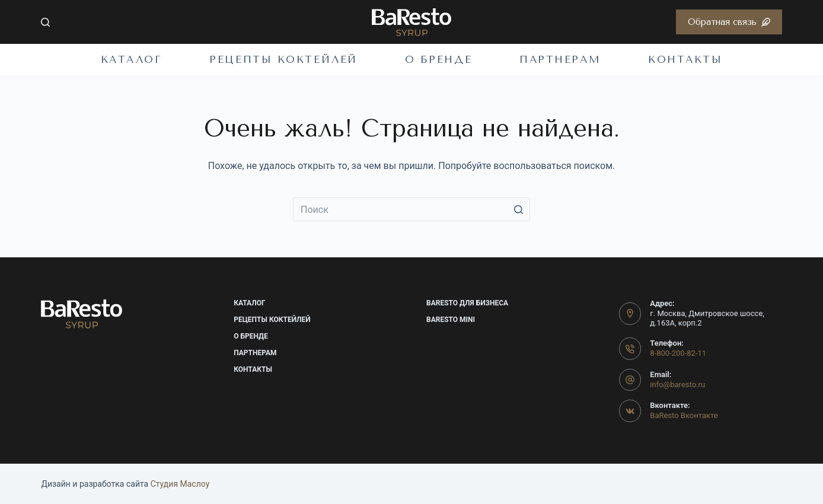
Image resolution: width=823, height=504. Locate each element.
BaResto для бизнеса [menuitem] (467, 303)
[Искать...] (411, 209)
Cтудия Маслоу (180, 484)
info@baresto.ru (677, 385)
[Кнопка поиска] (518, 209)
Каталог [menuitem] (132, 59)
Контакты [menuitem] (685, 59)
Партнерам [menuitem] (560, 59)
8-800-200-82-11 (678, 353)
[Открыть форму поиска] (45, 22)
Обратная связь (729, 22)
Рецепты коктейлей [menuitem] (283, 59)
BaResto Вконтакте (684, 415)
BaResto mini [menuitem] (451, 320)
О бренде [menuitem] (438, 59)
